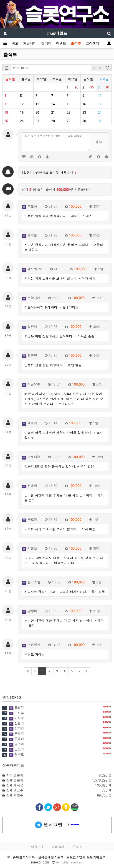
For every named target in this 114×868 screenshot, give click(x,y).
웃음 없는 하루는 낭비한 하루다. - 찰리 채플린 (56, 142)
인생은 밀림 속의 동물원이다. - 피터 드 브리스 (58, 216)
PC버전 (78, 847)
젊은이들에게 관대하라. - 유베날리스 (51, 307)
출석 (99, 142)
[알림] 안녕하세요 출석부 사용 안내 (49, 172)
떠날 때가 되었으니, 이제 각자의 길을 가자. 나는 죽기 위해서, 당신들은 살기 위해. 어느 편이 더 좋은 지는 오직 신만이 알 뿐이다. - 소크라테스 (64, 399)
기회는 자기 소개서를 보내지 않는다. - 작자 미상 (60, 278)
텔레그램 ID (57, 825)
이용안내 (37, 847)
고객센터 (92, 43)
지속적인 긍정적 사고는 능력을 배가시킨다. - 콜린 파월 (65, 592)
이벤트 (61, 43)
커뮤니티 (30, 43)
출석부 (76, 43)
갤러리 (46, 43)
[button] (94, 68)
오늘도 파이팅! (35, 654)
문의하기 (58, 847)
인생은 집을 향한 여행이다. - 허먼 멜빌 (53, 365)
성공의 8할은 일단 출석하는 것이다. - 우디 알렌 (59, 466)
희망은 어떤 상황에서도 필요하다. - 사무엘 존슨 (59, 336)
